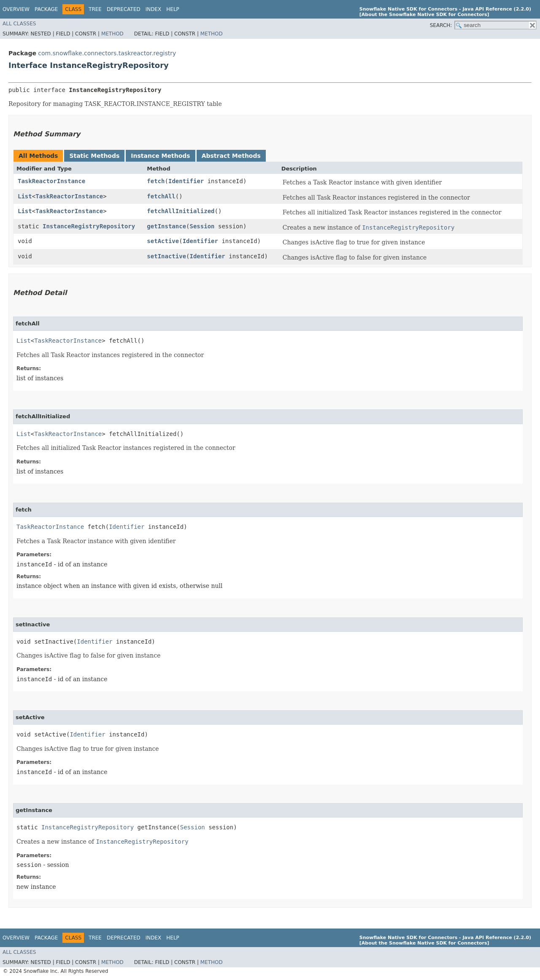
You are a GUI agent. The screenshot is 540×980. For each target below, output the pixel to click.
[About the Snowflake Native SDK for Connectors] (424, 15)
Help (173, 9)
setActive (163, 241)
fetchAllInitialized (181, 211)
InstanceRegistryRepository (89, 226)
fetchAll (161, 196)
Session (202, 226)
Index (154, 9)
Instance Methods (160, 156)
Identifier (186, 181)
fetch (156, 181)
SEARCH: (441, 25)
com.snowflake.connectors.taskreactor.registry (107, 53)
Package (46, 9)
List (25, 196)
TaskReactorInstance (51, 181)
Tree (95, 9)
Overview (16, 9)
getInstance (166, 226)
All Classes (19, 24)
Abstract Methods (231, 156)
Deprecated (124, 9)
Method (112, 34)
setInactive (166, 256)
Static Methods (94, 156)
